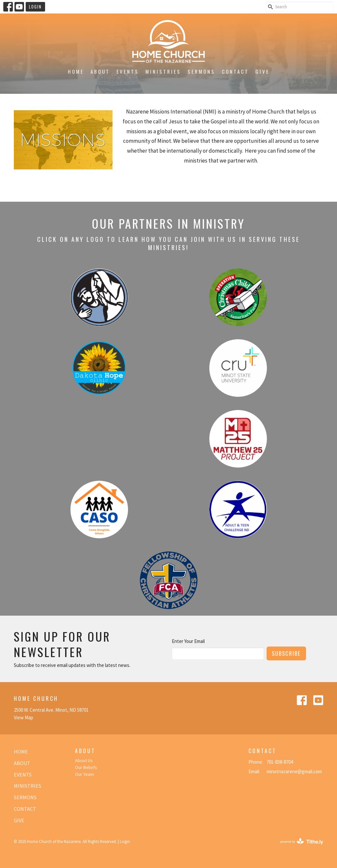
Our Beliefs (86, 767)
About (100, 71)
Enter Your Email (188, 641)
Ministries (163, 71)
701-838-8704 (280, 762)
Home (76, 71)
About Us (84, 760)
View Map (24, 717)
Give (262, 71)
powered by (302, 842)
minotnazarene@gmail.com (294, 771)
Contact (235, 71)
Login (35, 7)
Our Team (84, 774)
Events (128, 71)
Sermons (201, 71)
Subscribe (286, 653)
